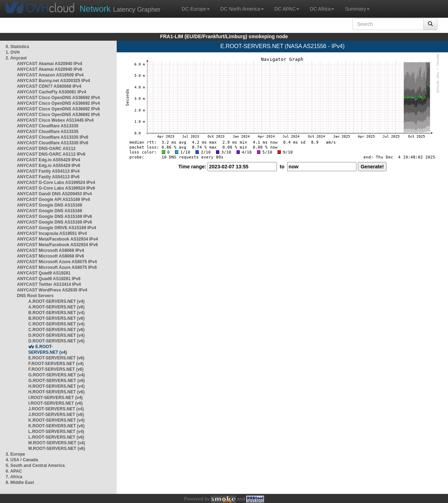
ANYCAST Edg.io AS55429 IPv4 (49, 160)
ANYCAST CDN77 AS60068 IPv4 (49, 86)
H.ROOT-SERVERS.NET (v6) (56, 392)
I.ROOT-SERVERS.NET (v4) (56, 398)
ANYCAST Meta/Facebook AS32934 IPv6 (57, 245)
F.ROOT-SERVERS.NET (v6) (56, 369)
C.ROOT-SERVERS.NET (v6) (56, 330)
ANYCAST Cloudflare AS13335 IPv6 (53, 137)
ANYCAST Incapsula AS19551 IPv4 (52, 233)
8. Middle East (20, 482)
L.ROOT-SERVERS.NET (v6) (56, 437)
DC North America (242, 9)
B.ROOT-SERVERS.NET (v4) (56, 313)
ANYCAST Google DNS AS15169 (50, 205)
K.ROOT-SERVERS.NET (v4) (56, 420)
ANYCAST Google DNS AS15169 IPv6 (54, 216)
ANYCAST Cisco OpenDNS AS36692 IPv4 (58, 98)
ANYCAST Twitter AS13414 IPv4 (49, 284)
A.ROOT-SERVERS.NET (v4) (56, 301)
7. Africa (14, 477)
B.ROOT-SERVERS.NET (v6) (56, 318)
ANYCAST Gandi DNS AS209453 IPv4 (54, 194)
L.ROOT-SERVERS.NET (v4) (56, 432)
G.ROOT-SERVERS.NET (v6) (57, 381)
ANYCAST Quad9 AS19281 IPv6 (49, 279)
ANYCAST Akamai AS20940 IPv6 (50, 69)
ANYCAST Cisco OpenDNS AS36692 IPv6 (58, 109)
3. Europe (15, 454)
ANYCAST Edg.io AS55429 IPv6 (49, 166)
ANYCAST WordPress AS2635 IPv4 (52, 290)
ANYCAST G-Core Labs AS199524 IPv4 (56, 183)
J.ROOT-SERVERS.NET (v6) (56, 415)
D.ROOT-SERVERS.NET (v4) (56, 335)
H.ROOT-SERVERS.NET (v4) (56, 386)
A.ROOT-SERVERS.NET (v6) (56, 307)
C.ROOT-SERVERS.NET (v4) (56, 324)
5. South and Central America (35, 466)
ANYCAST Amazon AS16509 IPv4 (50, 75)
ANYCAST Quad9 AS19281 (44, 273)
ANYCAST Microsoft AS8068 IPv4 (51, 250)
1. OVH (13, 52)
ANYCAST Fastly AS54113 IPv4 (48, 171)
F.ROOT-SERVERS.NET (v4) (56, 364)
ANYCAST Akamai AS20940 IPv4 (50, 64)
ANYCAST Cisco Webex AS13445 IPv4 (55, 120)
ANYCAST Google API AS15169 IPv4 (54, 200)
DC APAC (287, 9)
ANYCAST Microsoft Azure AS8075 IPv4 (57, 262)
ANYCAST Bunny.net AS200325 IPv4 (54, 81)
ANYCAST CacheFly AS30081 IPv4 (52, 92)
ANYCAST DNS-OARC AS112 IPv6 (51, 154)
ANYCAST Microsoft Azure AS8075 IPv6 (57, 267)
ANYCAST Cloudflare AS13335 (48, 126)
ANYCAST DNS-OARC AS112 (46, 149)
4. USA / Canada (22, 460)
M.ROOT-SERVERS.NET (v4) (57, 443)
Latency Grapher (120, 9)
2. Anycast (16, 58)
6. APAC (14, 471)
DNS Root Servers (35, 296)
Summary (357, 9)
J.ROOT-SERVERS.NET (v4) (56, 409)
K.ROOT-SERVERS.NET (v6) (56, 426)
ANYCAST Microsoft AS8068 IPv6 (51, 256)
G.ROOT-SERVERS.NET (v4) (57, 375)
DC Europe (196, 9)
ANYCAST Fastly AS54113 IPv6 (48, 177)
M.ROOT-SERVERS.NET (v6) (57, 449)
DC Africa (322, 9)
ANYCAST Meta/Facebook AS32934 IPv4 (57, 239)
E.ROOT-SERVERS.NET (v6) (56, 358)
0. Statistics (18, 47)
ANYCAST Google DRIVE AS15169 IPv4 (57, 228)
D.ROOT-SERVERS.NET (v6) (56, 341)
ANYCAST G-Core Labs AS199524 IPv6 (56, 188)
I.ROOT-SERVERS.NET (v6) (56, 403)
